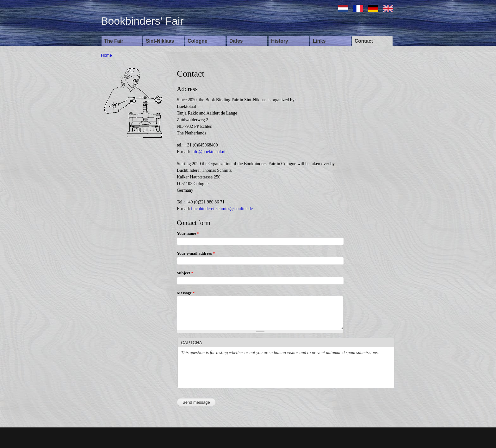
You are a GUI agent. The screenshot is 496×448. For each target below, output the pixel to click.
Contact (364, 41)
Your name (188, 233)
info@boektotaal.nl (208, 152)
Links (319, 41)
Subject (185, 273)
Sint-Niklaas (160, 41)
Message (186, 293)
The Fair (114, 41)
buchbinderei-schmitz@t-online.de (222, 209)
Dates (236, 41)
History (280, 41)
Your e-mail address (196, 253)
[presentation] (229, 372)
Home (106, 55)
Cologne (197, 41)
